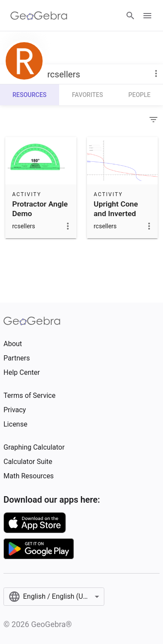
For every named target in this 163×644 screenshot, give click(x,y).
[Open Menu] (147, 16)
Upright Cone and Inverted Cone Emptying (120, 214)
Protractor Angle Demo (40, 209)
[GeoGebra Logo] (39, 16)
